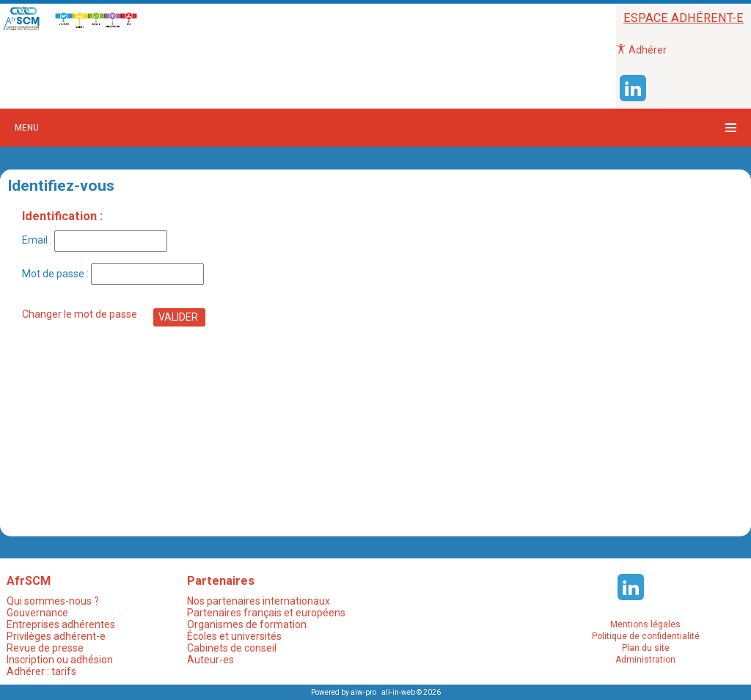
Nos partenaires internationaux (259, 601)
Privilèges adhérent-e (56, 636)
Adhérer (641, 50)
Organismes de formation (247, 624)
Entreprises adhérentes (61, 624)
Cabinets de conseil (232, 648)
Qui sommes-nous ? (53, 601)
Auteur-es (210, 660)
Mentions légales (645, 624)
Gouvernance (37, 613)
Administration (645, 660)
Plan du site (646, 648)
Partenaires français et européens (266, 613)
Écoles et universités (234, 636)
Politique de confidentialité (646, 636)
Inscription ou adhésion (60, 660)
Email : (95, 240)
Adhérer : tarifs (41, 671)
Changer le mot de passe (80, 314)
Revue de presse (45, 648)
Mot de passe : (113, 274)
